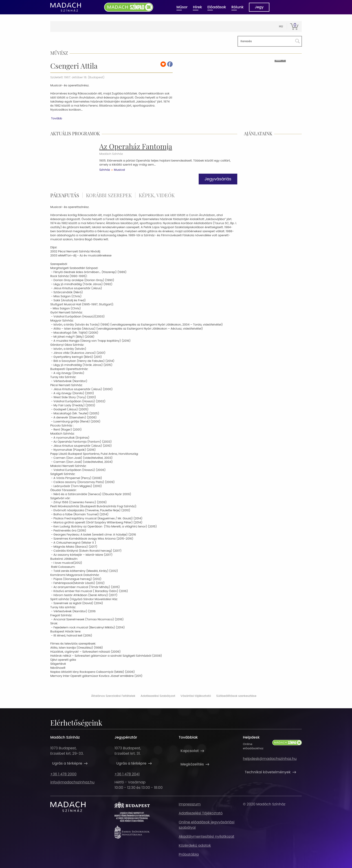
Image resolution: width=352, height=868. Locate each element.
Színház (105, 170)
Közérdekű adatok (195, 845)
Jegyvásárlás (218, 179)
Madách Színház (111, 154)
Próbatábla (189, 854)
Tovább (56, 118)
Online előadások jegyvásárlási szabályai (207, 825)
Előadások (217, 7)
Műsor (182, 7)
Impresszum (190, 804)
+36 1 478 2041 (127, 774)
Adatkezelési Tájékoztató (201, 813)
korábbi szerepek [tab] (109, 195)
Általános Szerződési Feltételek (113, 696)
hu (281, 26)
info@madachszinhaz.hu (72, 782)
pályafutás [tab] (65, 195)
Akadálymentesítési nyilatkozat (207, 836)
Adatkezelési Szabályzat (158, 696)
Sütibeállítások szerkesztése (236, 696)
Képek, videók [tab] (157, 195)
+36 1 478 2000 (63, 774)
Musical (119, 170)
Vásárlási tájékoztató (196, 696)
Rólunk (238, 7)
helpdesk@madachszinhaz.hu (270, 759)
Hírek (197, 7)
